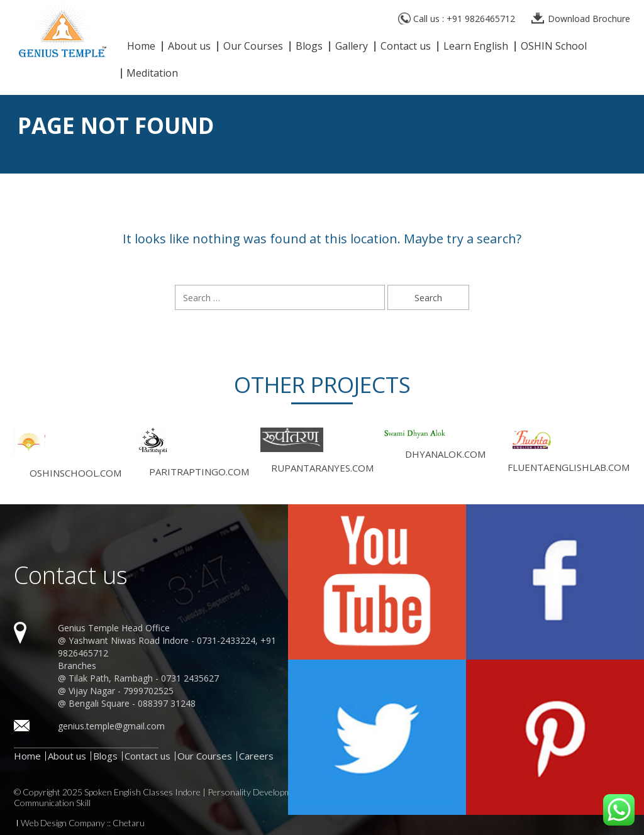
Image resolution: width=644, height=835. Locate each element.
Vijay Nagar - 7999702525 (121, 691)
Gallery (352, 47)
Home (141, 47)
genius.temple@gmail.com (111, 726)
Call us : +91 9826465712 (464, 19)
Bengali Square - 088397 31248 (132, 703)
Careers (256, 756)
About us (189, 47)
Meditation (152, 74)
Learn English (476, 47)
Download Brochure (589, 19)
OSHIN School (554, 47)
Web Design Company (63, 823)
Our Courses (253, 47)
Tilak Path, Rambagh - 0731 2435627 (144, 678)
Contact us (406, 47)
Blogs (309, 47)
